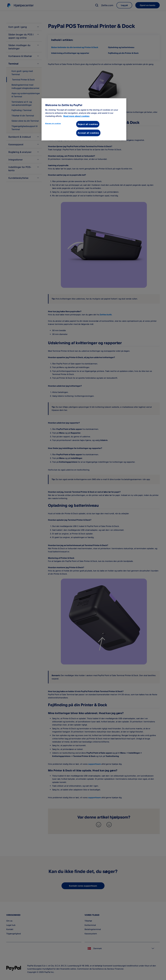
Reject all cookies (88, 124)
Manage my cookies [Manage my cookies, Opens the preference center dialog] (53, 123)
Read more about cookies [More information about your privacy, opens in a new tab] (76, 116)
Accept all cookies (88, 133)
